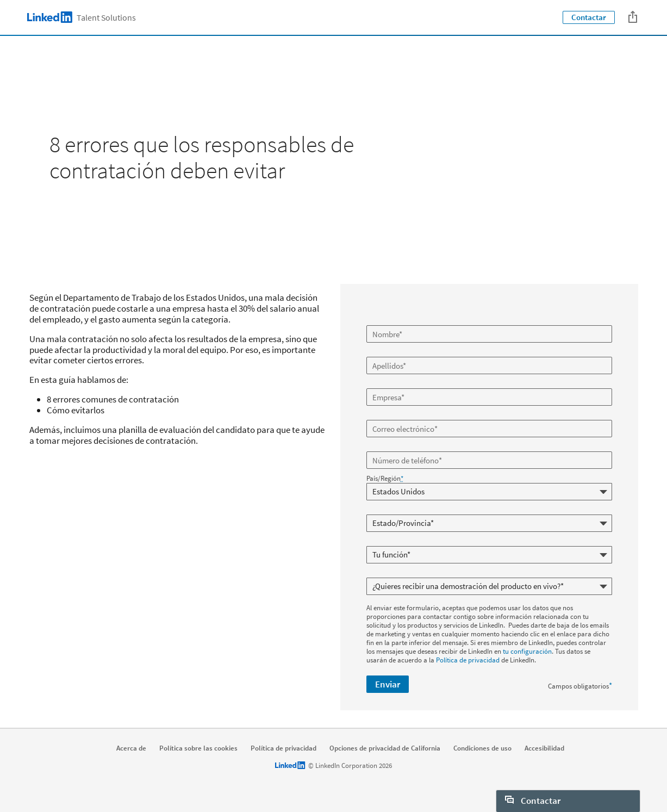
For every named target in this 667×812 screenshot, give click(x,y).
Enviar (388, 684)
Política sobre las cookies (198, 748)
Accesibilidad (544, 748)
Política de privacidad (468, 660)
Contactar (589, 17)
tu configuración (527, 651)
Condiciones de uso (482, 748)
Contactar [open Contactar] (533, 801)
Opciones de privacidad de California (385, 748)
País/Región (385, 479)
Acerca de (131, 748)
